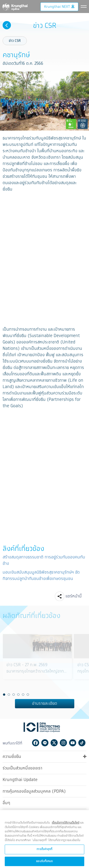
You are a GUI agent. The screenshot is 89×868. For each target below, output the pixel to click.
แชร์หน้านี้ (74, 596)
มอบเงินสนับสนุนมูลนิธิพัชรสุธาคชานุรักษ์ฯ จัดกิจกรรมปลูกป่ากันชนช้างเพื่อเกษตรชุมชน (41, 575)
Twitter (54, 742)
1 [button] (4, 694)
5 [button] (23, 694)
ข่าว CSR (15, 40)
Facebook (36, 742)
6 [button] (28, 694)
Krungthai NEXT (59, 27)
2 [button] (9, 694)
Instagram (63, 742)
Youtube (73, 742)
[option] (37, 663)
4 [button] (19, 694)
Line (45, 742)
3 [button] (14, 694)
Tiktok (82, 742)
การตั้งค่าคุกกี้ (44, 852)
